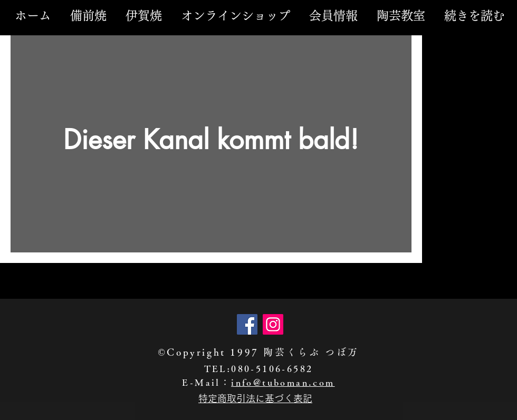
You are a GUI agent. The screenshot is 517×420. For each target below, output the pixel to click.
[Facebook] (247, 324)
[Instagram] (273, 324)
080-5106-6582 (272, 369)
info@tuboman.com (283, 382)
